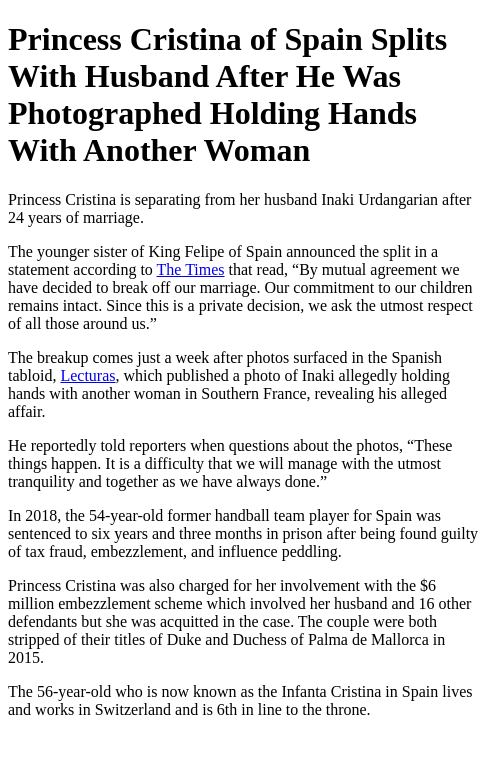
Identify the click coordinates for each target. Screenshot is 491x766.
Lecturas (87, 375)
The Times (191, 269)
